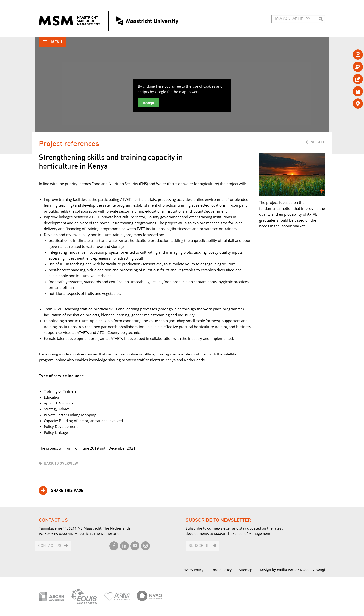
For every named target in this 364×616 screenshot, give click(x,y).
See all (318, 142)
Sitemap (246, 570)
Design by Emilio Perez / (280, 570)
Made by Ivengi (313, 570)
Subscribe (199, 546)
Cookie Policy (221, 570)
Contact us (50, 546)
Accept (149, 103)
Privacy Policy (192, 570)
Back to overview (61, 463)
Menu (52, 42)
